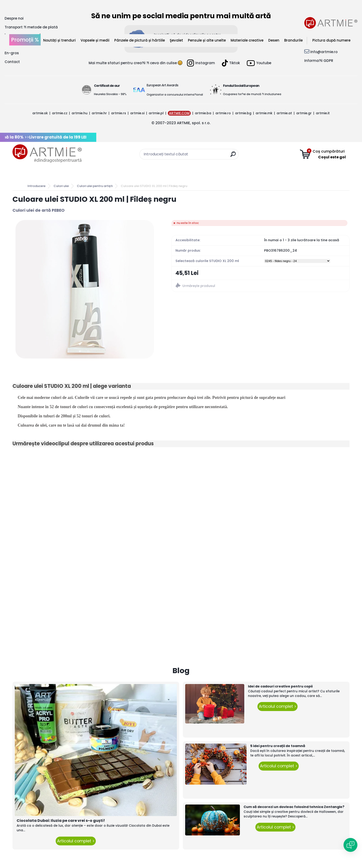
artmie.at (284, 113)
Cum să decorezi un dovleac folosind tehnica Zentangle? (294, 807)
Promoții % (25, 40)
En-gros (12, 53)
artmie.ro (223, 113)
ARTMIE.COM (179, 113)
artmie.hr (99, 113)
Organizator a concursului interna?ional (175, 95)
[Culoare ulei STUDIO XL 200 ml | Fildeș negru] (85, 289)
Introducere (36, 186)
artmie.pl (156, 113)
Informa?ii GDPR (319, 61)
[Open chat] (350, 845)
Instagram (201, 63)
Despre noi (14, 18)
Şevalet (176, 40)
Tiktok (231, 63)
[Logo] (47, 154)
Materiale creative (247, 40)
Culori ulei (61, 186)
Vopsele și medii (95, 40)
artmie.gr (304, 113)
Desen (274, 40)
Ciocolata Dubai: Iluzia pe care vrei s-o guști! (61, 821)
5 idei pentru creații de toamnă (278, 746)
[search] (233, 156)
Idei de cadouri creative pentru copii (280, 686)
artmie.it (323, 113)
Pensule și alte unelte (207, 40)
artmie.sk (40, 113)
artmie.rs (119, 113)
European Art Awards (162, 85)
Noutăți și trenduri (59, 40)
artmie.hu (80, 113)
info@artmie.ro (324, 52)
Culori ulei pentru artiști (95, 186)
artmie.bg (243, 113)
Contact (12, 62)
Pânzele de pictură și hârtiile (140, 40)
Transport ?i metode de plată (31, 27)
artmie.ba (203, 113)
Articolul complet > (76, 841)
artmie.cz (60, 113)
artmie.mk (264, 113)
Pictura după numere (331, 40)
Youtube (259, 63)
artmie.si (137, 113)
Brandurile (293, 40)
